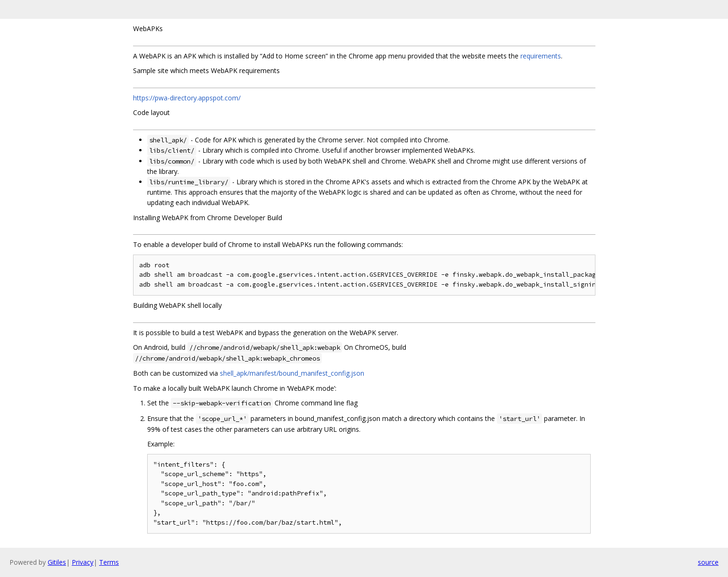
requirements (541, 56)
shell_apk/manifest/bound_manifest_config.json (292, 373)
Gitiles (57, 562)
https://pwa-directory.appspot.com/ (187, 98)
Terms (109, 562)
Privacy (83, 562)
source (708, 562)
